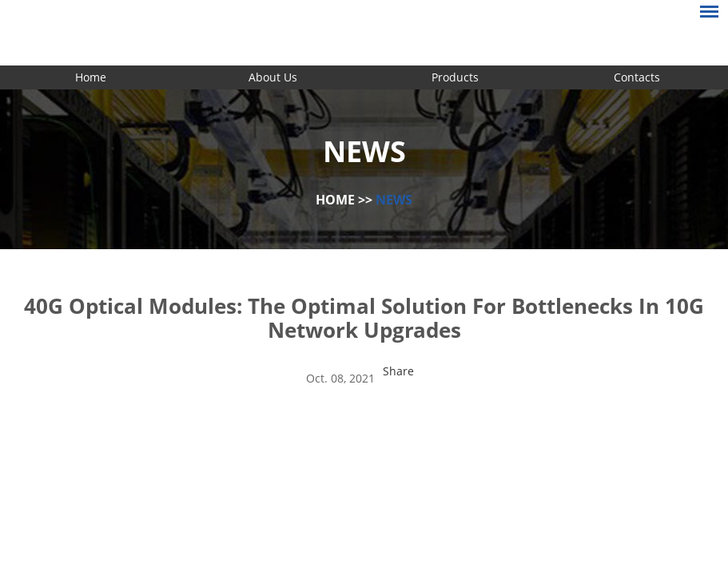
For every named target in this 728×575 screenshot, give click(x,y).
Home (91, 77)
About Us (273, 77)
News (394, 200)
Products (455, 77)
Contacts (637, 77)
